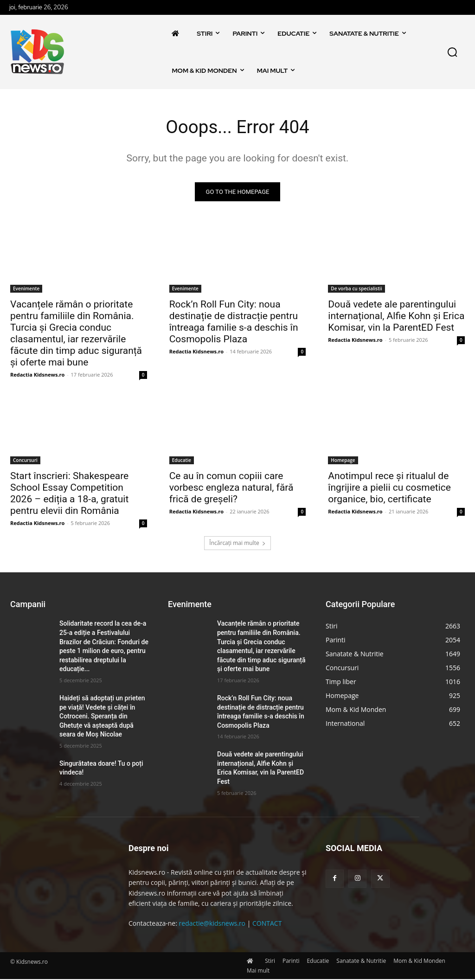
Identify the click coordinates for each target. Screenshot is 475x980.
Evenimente (26, 289)
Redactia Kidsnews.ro (37, 375)
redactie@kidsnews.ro (212, 924)
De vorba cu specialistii (356, 289)
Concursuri (25, 461)
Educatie (182, 461)
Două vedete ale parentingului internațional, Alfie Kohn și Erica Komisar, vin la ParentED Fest (396, 317)
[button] (452, 52)
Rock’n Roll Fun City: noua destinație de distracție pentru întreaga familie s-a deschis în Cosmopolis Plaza (234, 323)
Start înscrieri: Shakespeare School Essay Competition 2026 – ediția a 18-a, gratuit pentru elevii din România (69, 494)
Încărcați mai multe (237, 544)
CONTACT (267, 924)
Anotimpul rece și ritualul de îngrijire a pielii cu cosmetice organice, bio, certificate (389, 488)
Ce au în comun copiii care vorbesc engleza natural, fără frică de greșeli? (231, 488)
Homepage (343, 461)
